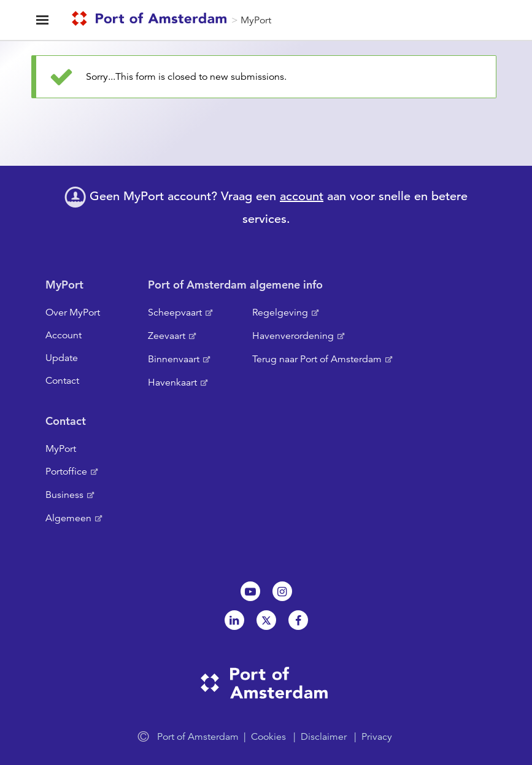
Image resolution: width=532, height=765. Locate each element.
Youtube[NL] (250, 591)
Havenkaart (172, 382)
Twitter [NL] (266, 620)
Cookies (268, 737)
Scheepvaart (175, 313)
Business (64, 495)
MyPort (256, 20)
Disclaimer (324, 737)
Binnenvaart (174, 359)
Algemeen (68, 518)
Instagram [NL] (282, 591)
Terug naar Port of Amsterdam (317, 359)
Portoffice (66, 472)
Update (62, 358)
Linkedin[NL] (234, 620)
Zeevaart (167, 336)
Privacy (377, 737)
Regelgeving (280, 313)
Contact (62, 381)
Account (64, 335)
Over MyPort (73, 313)
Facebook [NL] (298, 620)
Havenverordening (293, 336)
